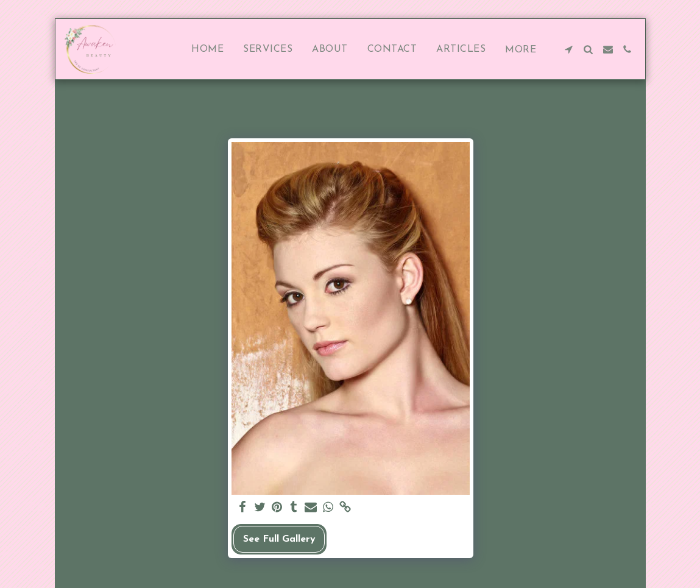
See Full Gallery (279, 539)
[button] (569, 49)
